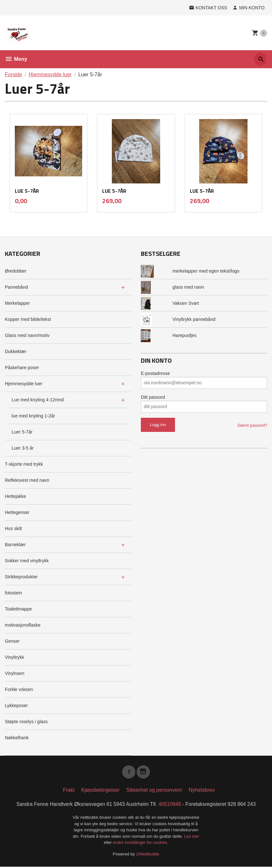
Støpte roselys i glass (26, 722)
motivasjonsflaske (23, 625)
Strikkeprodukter (21, 577)
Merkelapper (17, 303)
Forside (13, 75)
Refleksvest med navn (27, 480)
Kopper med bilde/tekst (28, 319)
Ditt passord (153, 397)
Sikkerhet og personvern (154, 791)
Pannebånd (16, 287)
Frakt (69, 791)
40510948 (170, 805)
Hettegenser (17, 512)
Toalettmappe (18, 609)
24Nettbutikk (148, 855)
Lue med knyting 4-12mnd (38, 400)
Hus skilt (13, 528)
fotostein (13, 593)
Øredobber (16, 271)
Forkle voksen (19, 689)
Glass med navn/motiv (27, 335)
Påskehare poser (22, 368)
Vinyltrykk (15, 657)
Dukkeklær (16, 351)
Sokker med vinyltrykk (27, 561)
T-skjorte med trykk (24, 464)
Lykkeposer (16, 705)
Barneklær (15, 545)
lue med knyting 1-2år (33, 416)
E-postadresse (155, 373)
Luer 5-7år (22, 432)
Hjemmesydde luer (24, 384)
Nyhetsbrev (202, 791)
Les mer (192, 837)
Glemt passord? (252, 425)
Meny (16, 59)
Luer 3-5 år (23, 448)
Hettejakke (15, 496)
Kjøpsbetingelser (100, 791)
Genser (12, 641)
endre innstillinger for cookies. (141, 844)
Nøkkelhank (17, 738)
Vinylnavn (15, 673)
